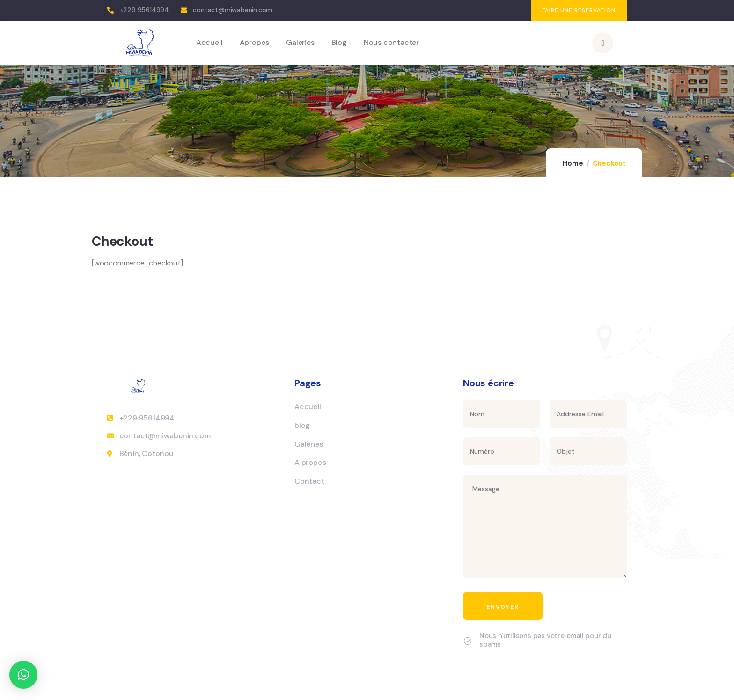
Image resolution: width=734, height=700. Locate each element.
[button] (23, 675)
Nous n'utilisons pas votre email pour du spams (545, 640)
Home (573, 163)
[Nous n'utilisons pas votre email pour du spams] (468, 641)
